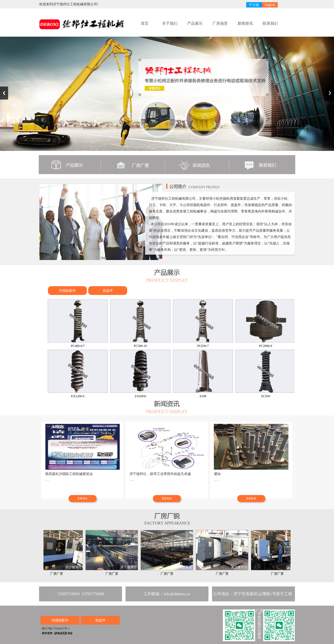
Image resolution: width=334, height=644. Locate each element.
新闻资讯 (245, 23)
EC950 (266, 374)
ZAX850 (140, 374)
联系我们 (270, 23)
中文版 (254, 5)
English (270, 5)
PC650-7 (203, 323)
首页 (145, 23)
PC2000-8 (266, 323)
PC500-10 (140, 323)
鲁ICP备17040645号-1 (55, 629)
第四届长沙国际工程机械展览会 (69, 474)
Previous (4, 93)
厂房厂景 (58, 553)
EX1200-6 (78, 374)
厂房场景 (220, 23)
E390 (203, 374)
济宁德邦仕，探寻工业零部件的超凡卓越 (160, 474)
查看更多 (82, 498)
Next (330, 93)
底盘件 (108, 291)
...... (47, 480)
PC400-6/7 (78, 323)
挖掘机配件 (68, 291)
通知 (217, 474)
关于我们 (170, 23)
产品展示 (195, 23)
